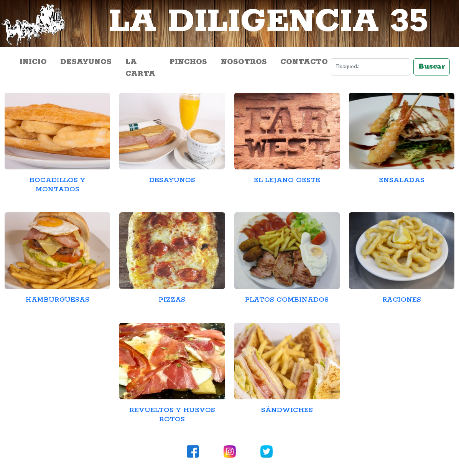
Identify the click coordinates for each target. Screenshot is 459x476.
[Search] (371, 67)
